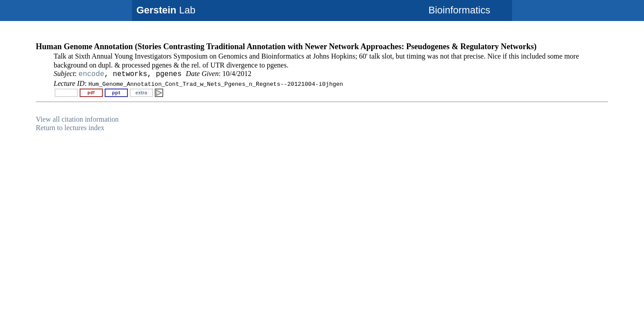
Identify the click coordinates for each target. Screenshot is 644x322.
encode (92, 74)
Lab (166, 10)
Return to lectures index (70, 128)
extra (141, 93)
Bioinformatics (459, 10)
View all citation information (77, 119)
